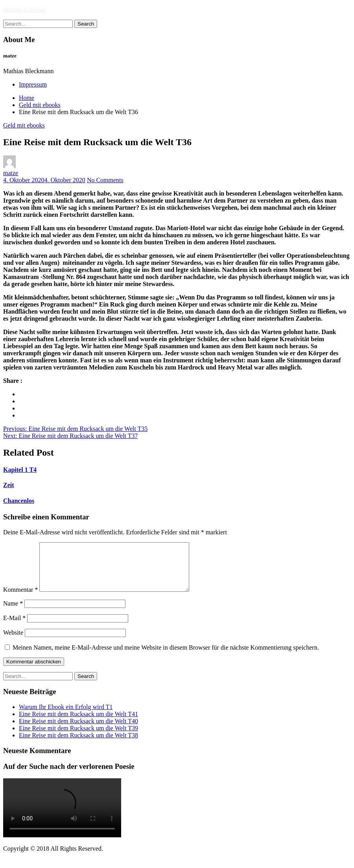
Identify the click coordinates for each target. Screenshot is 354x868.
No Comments (105, 180)
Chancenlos (19, 501)
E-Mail (14, 627)
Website (13, 642)
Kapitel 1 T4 (20, 470)
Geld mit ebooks (24, 125)
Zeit (9, 485)
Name (13, 613)
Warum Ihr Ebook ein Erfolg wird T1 (66, 716)
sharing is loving (24, 10)
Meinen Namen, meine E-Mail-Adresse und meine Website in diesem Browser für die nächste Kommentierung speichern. (166, 657)
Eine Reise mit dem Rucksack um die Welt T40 (78, 730)
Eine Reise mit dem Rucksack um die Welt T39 (78, 738)
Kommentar (20, 599)
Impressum (33, 84)
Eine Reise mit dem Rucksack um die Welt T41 (78, 723)
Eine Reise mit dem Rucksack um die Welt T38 (78, 745)
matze (11, 173)
